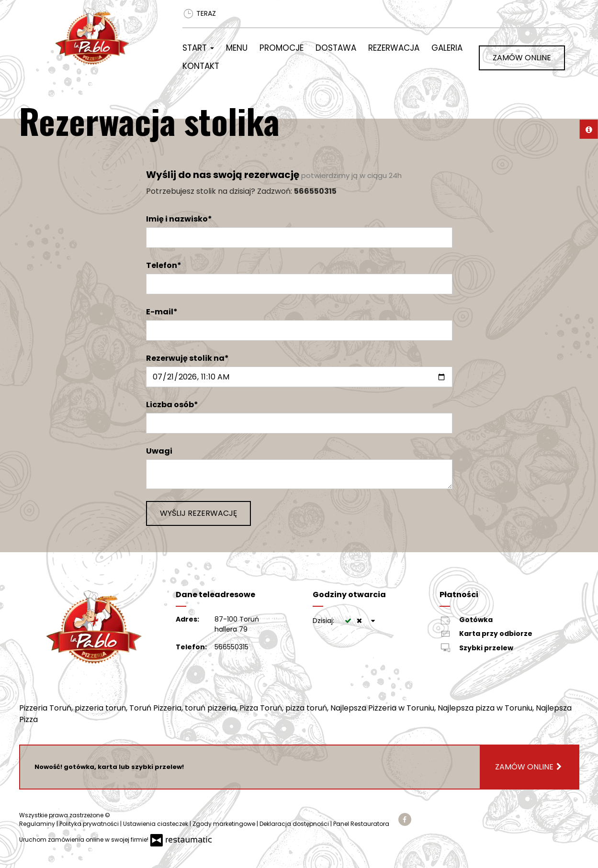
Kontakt (201, 66)
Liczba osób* (172, 405)
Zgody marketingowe (225, 824)
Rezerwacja (394, 48)
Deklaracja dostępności (295, 824)
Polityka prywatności (90, 824)
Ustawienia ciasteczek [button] (156, 824)
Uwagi (159, 451)
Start (198, 48)
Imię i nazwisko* (179, 219)
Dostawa (336, 48)
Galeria (447, 48)
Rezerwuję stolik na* (187, 358)
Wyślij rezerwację (198, 513)
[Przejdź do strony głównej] (106, 36)
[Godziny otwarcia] (373, 621)
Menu (237, 48)
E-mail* (162, 312)
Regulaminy (38, 824)
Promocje (282, 48)
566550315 (231, 647)
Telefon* (164, 265)
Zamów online (522, 58)
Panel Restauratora (361, 824)
